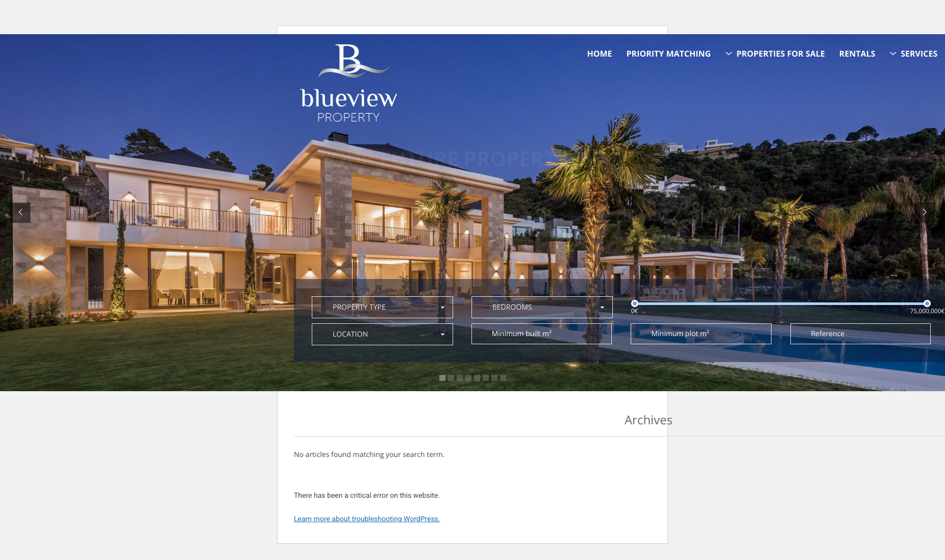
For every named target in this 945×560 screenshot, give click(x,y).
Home (600, 54)
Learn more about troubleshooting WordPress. (367, 519)
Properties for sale (781, 54)
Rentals (857, 54)
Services (919, 54)
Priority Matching (669, 54)
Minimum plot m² (680, 334)
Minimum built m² (522, 334)
